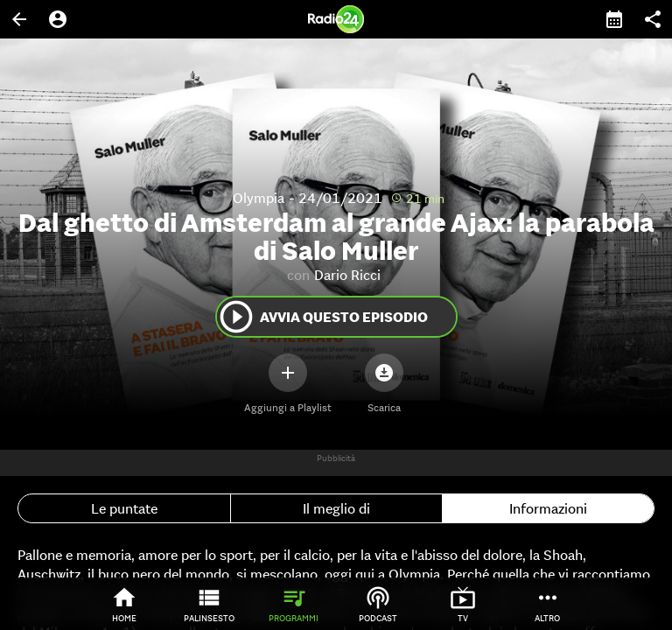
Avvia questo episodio (322, 317)
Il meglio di (336, 508)
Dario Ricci (347, 275)
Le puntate (124, 508)
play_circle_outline (236, 317)
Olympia (259, 198)
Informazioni (548, 508)
